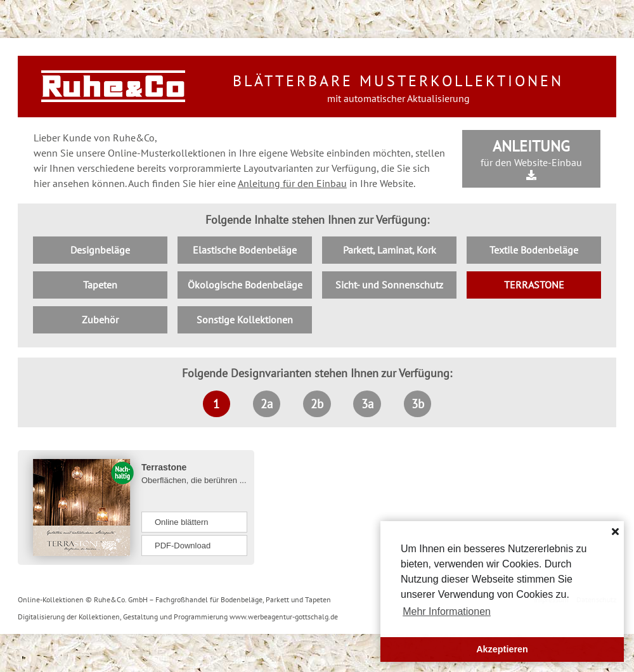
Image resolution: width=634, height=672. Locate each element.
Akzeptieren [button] (502, 649)
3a (367, 404)
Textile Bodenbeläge (534, 250)
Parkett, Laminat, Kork (390, 250)
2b (317, 404)
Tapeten (100, 285)
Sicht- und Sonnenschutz (389, 285)
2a (267, 404)
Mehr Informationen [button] (447, 611)
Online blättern (182, 522)
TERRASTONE (534, 285)
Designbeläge (100, 250)
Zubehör (100, 320)
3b (418, 404)
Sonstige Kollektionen (245, 320)
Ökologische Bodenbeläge (245, 285)
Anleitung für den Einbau (292, 183)
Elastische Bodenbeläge (245, 250)
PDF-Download (183, 546)
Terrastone (164, 467)
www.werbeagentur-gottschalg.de (284, 617)
